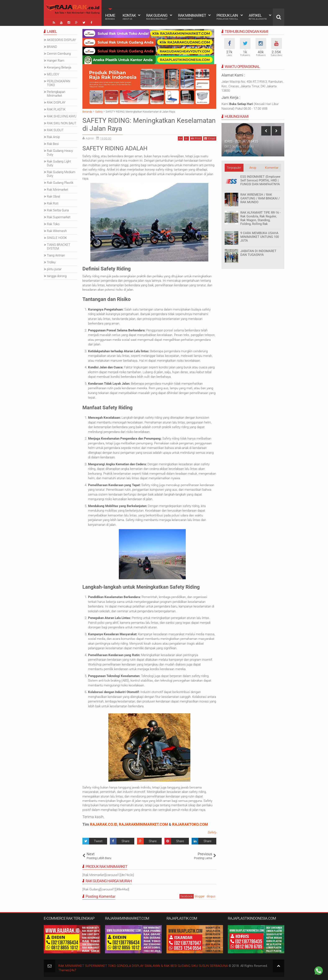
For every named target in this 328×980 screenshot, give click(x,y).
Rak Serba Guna (58, 210)
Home (110, 17)
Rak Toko (53, 224)
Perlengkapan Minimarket (56, 94)
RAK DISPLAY (56, 103)
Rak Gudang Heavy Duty (60, 153)
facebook (187, 896)
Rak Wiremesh (57, 231)
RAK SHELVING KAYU (62, 116)
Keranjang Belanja (59, 67)
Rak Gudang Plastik (60, 183)
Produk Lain (227, 17)
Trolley (51, 262)
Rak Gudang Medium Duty (61, 174)
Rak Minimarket (192, 17)
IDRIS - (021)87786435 (241, 141)
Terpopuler (234, 168)
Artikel (258, 17)
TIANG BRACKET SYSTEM (59, 247)
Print (196, 138)
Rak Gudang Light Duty (59, 163)
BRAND (52, 47)
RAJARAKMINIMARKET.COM (143, 824)
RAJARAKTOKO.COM (190, 824)
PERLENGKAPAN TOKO (59, 83)
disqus (211, 896)
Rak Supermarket (59, 217)
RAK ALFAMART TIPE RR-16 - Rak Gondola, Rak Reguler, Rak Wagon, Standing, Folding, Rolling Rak (260, 218)
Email (210, 138)
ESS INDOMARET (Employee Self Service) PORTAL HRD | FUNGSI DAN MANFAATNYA (260, 180)
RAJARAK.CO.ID (104, 824)
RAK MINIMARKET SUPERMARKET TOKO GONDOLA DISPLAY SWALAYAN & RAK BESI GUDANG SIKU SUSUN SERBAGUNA (143, 966)
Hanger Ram (56, 61)
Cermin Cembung (59, 54)
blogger (200, 896)
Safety (212, 832)
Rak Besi (53, 144)
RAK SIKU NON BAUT (62, 123)
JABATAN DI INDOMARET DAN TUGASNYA (258, 253)
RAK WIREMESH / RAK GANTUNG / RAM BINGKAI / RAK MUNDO (260, 198)
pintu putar (54, 269)
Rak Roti (53, 203)
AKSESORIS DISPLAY (61, 40)
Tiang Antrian (56, 255)
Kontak (129, 17)
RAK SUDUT (55, 130)
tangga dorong (57, 276)
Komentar (272, 168)
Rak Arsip (53, 137)
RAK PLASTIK (56, 109)
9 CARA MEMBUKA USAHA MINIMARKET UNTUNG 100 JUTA (260, 237)
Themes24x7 (67, 970)
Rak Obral (53, 197)
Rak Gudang (157, 17)
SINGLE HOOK (57, 238)
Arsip (253, 168)
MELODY (53, 74)
